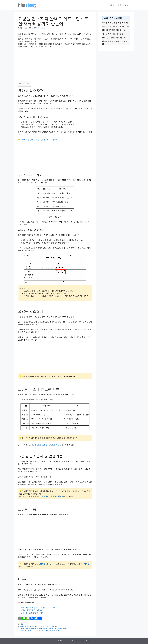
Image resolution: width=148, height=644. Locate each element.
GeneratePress (85, 641)
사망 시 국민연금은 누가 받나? (32, 610)
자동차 (112, 5)
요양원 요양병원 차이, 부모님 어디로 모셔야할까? (39, 140)
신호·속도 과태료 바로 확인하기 (115, 37)
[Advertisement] (55, 64)
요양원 (29, 626)
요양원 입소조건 (37, 626)
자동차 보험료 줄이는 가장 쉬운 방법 (116, 42)
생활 (127, 5)
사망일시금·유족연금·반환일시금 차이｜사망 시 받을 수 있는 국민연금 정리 (44, 628)
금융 (120, 5)
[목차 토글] (26, 84)
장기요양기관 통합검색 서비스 (32, 613)
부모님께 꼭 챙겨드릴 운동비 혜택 (116, 26)
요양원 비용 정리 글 (44, 564)
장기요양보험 (56, 626)
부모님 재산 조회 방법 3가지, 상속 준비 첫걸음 (38, 608)
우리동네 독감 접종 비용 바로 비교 (116, 23)
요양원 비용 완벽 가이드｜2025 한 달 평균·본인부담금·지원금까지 (41, 631)
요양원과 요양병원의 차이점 (52, 496)
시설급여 (23, 626)
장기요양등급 (47, 626)
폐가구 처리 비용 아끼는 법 (113, 34)
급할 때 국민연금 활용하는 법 (114, 30)
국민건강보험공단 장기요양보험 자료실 (46, 445)
